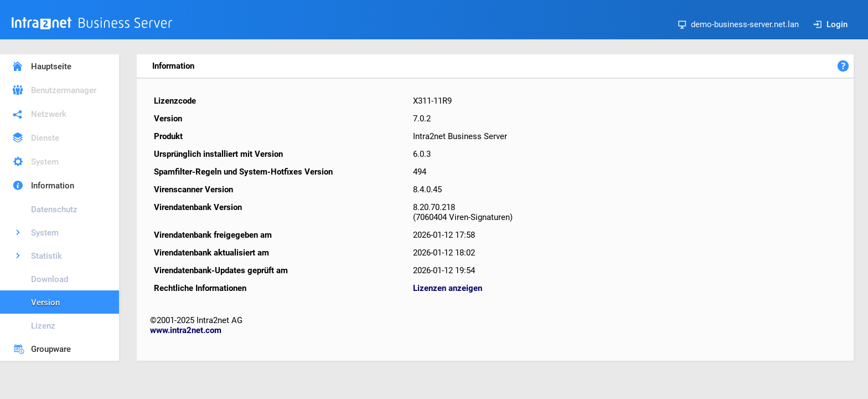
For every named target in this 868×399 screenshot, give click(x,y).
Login (830, 24)
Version (45, 303)
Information (53, 186)
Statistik (46, 256)
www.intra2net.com (186, 330)
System (45, 162)
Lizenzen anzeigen (448, 288)
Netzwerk (49, 114)
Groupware (51, 349)
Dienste (45, 138)
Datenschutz (54, 209)
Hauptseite (51, 66)
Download (50, 279)
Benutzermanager (64, 90)
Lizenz (43, 326)
